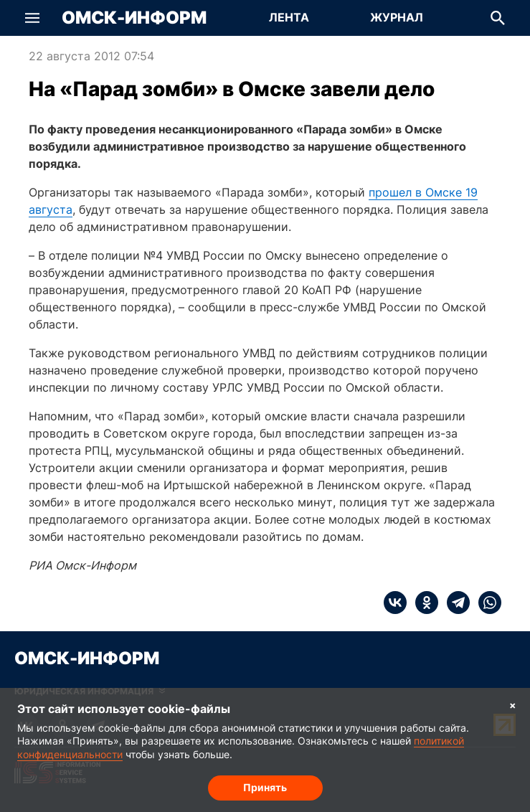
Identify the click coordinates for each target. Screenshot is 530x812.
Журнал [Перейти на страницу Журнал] (397, 17)
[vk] (395, 603)
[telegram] (454, 603)
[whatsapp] (486, 603)
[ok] (422, 603)
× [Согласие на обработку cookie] (513, 705)
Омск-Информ (134, 18)
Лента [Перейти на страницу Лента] (289, 17)
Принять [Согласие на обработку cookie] (265, 787)
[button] (32, 18)
